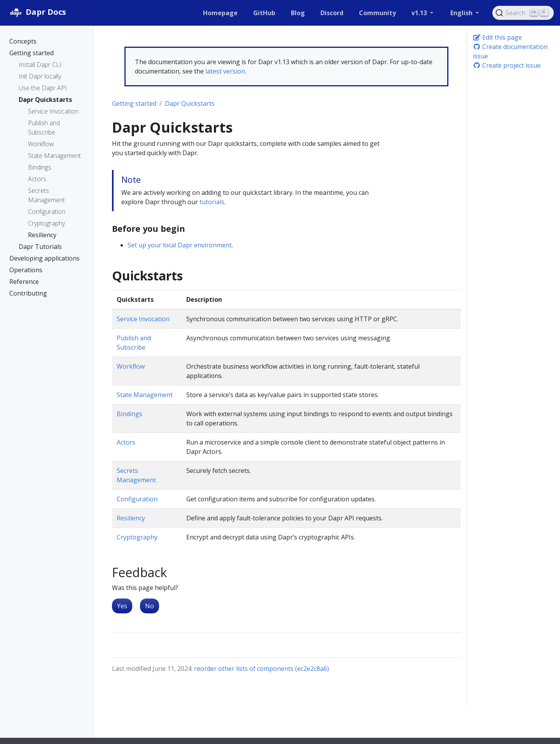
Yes (122, 606)
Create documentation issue (510, 51)
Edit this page (497, 37)
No (150, 606)
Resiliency (131, 518)
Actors (126, 442)
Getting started (134, 103)
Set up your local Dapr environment (180, 245)
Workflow (131, 366)
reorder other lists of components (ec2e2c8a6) (262, 669)
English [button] (462, 13)
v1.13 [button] (420, 13)
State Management (145, 395)
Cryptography (137, 537)
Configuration (137, 499)
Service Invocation (143, 319)
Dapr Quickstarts (190, 103)
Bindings (129, 414)
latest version (225, 71)
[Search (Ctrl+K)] (523, 13)
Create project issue (507, 65)
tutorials (212, 202)
